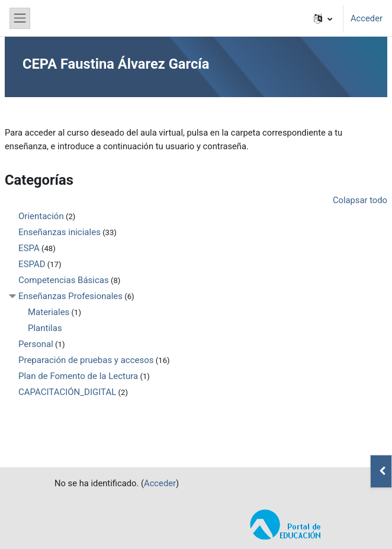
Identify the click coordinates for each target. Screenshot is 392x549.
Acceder (367, 18)
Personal (36, 344)
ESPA (29, 248)
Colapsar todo (360, 200)
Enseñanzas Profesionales (70, 296)
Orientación (41, 216)
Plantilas (45, 328)
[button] (323, 18)
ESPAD (32, 264)
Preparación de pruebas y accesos (86, 360)
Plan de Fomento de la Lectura (78, 376)
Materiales (49, 312)
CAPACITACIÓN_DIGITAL (67, 392)
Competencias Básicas (64, 280)
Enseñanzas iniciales (60, 232)
